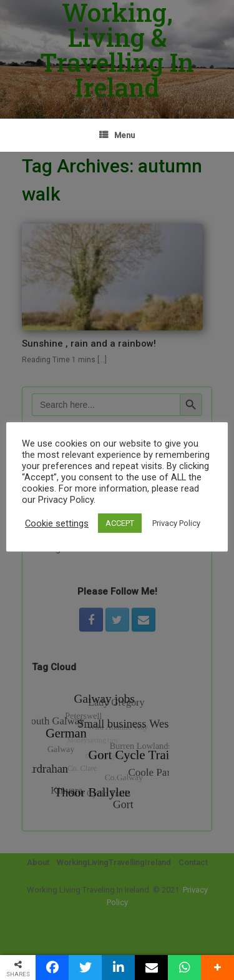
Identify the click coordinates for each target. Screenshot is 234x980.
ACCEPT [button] (120, 523)
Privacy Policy (176, 523)
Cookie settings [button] (57, 523)
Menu (117, 135)
